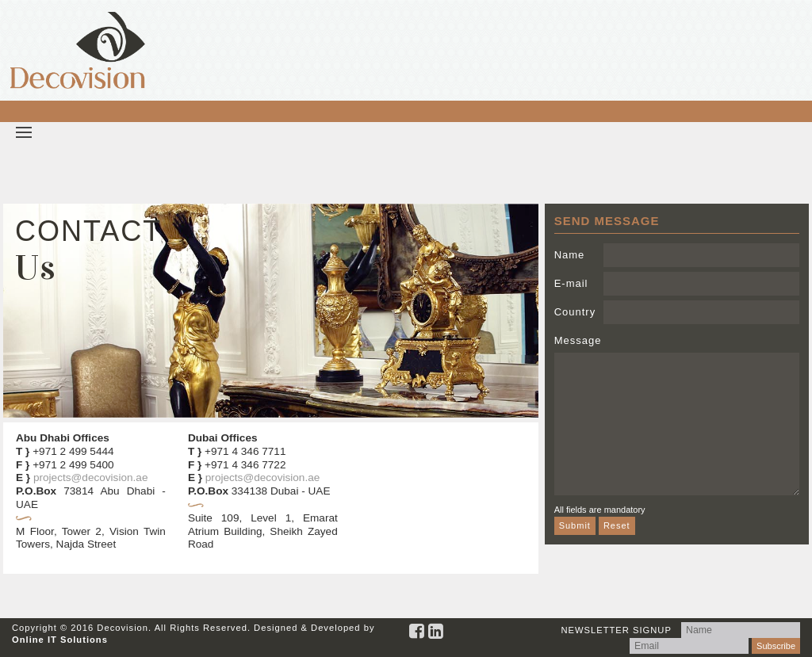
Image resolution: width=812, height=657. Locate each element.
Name (570, 255)
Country (575, 312)
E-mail (571, 283)
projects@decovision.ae (91, 477)
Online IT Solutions (60, 640)
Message (578, 340)
